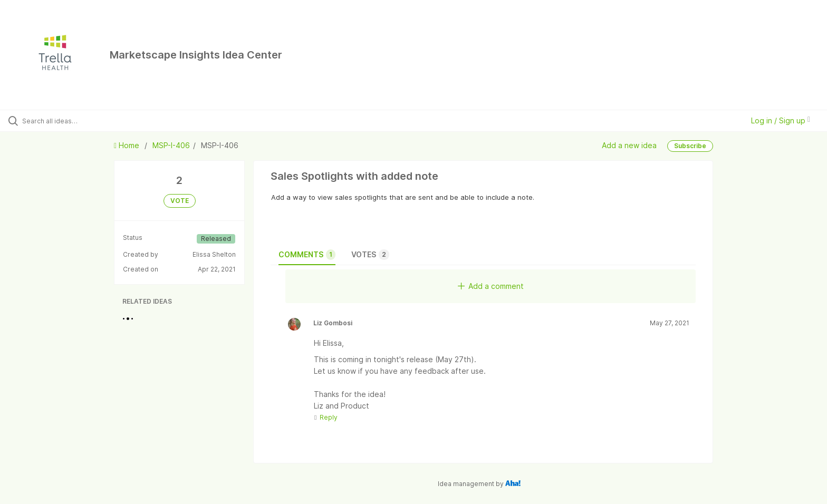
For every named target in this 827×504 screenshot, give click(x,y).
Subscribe (690, 146)
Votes (370, 255)
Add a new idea (629, 145)
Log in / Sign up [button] (781, 120)
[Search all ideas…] (96, 121)
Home (128, 145)
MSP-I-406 (171, 145)
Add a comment (491, 286)
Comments (307, 255)
